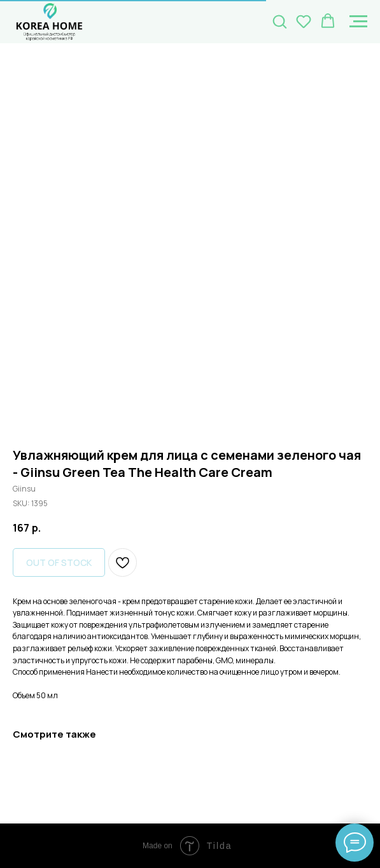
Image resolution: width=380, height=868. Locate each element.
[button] (279, 21)
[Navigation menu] (358, 22)
